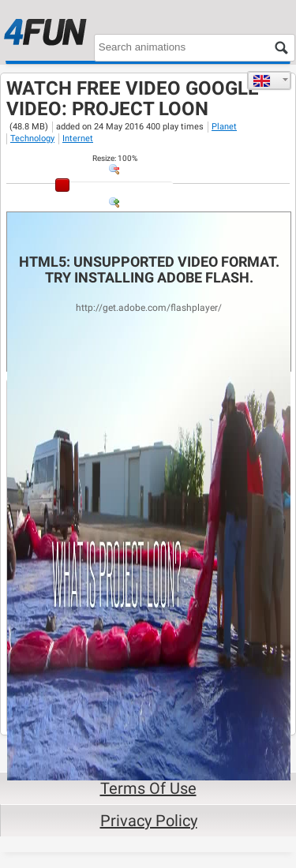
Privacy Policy (149, 821)
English (262, 80)
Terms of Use (148, 788)
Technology (32, 138)
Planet (224, 127)
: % (115, 158)
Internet (78, 138)
